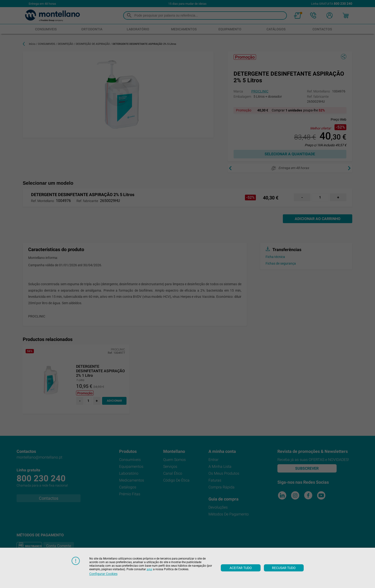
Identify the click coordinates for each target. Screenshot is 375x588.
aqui (149, 569)
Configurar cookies (103, 574)
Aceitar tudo (241, 568)
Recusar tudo (284, 568)
